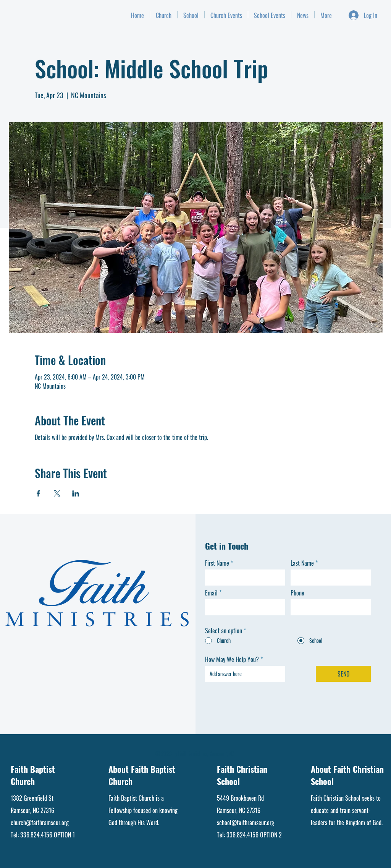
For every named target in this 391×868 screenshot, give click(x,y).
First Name (217, 563)
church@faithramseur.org (40, 823)
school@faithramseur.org (246, 823)
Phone (297, 593)
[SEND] (343, 674)
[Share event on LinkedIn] (76, 493)
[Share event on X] (57, 493)
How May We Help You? (232, 659)
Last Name (302, 563)
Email (211, 593)
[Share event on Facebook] (38, 493)
